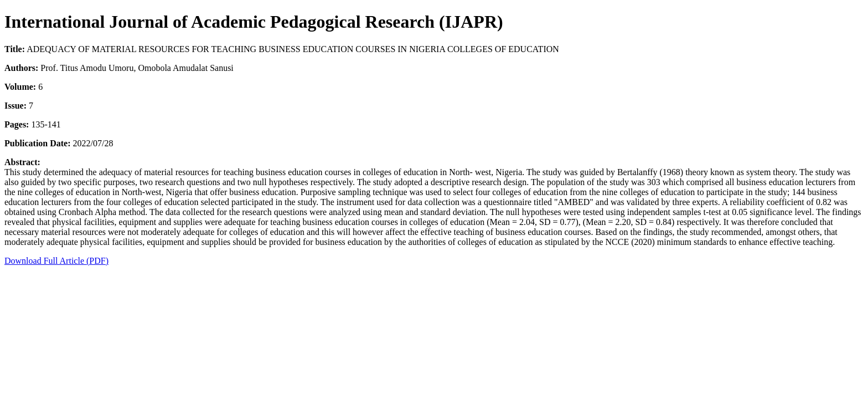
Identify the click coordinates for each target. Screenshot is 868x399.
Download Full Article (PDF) (56, 261)
